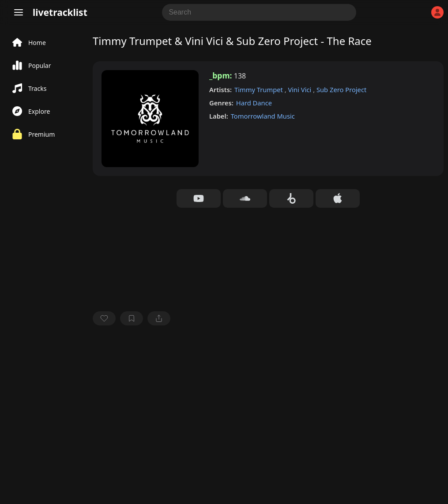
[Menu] (19, 12)
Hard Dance (254, 103)
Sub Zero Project (341, 90)
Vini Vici (300, 90)
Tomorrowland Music (263, 116)
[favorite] (104, 318)
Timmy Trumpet (260, 90)
